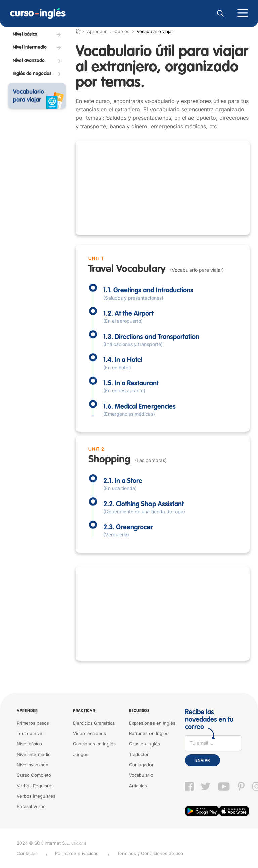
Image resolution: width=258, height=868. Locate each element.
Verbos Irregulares (36, 796)
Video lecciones (90, 733)
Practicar (84, 711)
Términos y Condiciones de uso (150, 853)
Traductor (139, 754)
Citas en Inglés (144, 744)
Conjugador (141, 765)
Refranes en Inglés (149, 733)
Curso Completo (34, 775)
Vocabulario (141, 775)
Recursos (139, 711)
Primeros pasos (33, 723)
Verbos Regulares (35, 786)
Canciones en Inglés (94, 744)
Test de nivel (30, 733)
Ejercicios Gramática (94, 723)
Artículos (138, 786)
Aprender (27, 711)
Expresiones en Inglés (152, 723)
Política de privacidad (77, 853)
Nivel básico (29, 744)
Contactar (27, 853)
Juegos (81, 754)
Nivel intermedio (34, 754)
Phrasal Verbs (31, 806)
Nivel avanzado (33, 765)
